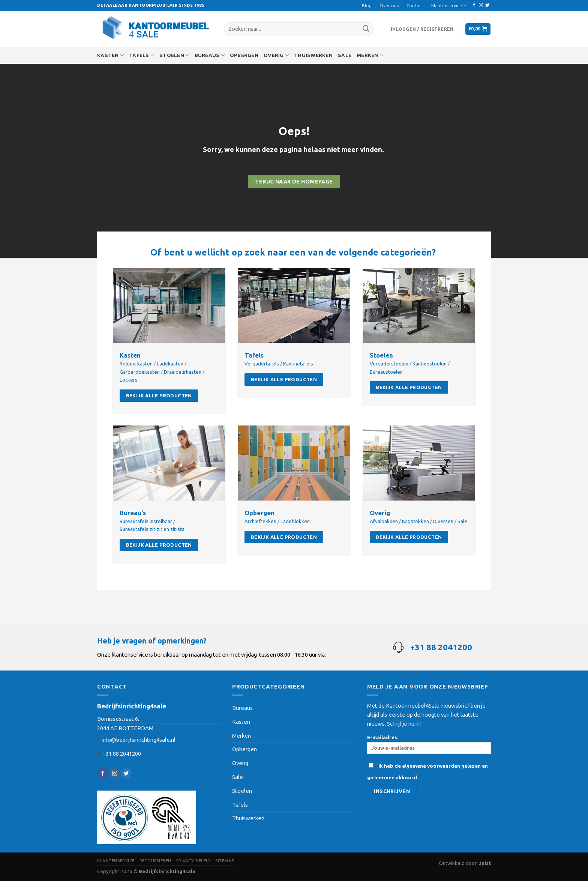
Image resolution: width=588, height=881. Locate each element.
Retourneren (155, 861)
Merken (370, 55)
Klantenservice (449, 5)
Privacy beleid (193, 861)
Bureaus (210, 55)
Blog (367, 5)
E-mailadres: (429, 744)
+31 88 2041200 (122, 754)
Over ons (389, 5)
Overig (276, 55)
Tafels (142, 55)
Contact (415, 5)
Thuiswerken (313, 55)
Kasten (110, 55)
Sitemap (225, 861)
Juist (485, 863)
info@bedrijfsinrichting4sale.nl (139, 740)
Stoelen (174, 55)
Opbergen (244, 55)
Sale (345, 55)
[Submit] (366, 29)
